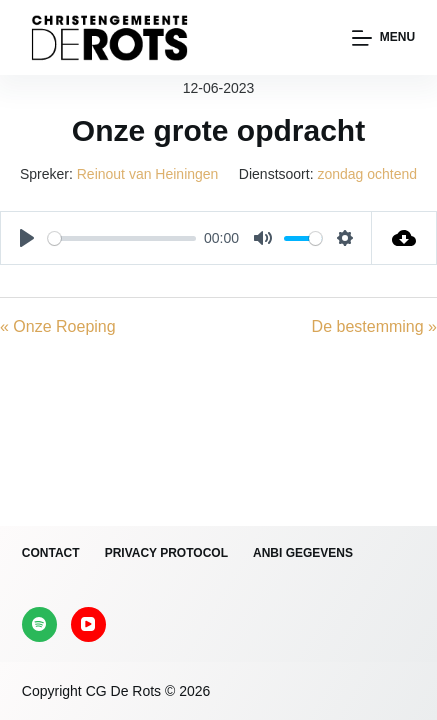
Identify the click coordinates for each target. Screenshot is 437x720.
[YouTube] (88, 624)
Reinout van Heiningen (148, 174)
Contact (51, 553)
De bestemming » (374, 326)
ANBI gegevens (303, 553)
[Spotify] (39, 624)
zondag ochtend (367, 174)
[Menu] (383, 38)
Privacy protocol (166, 553)
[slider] (122, 238)
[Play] (27, 238)
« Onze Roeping (58, 326)
